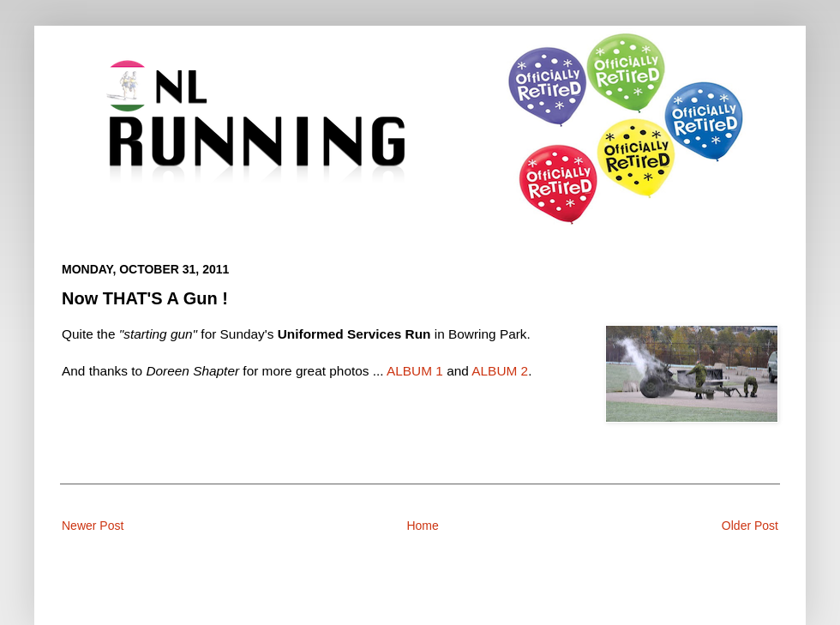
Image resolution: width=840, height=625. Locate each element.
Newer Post (93, 526)
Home (422, 526)
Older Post (750, 526)
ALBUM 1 (415, 371)
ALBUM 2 (500, 371)
